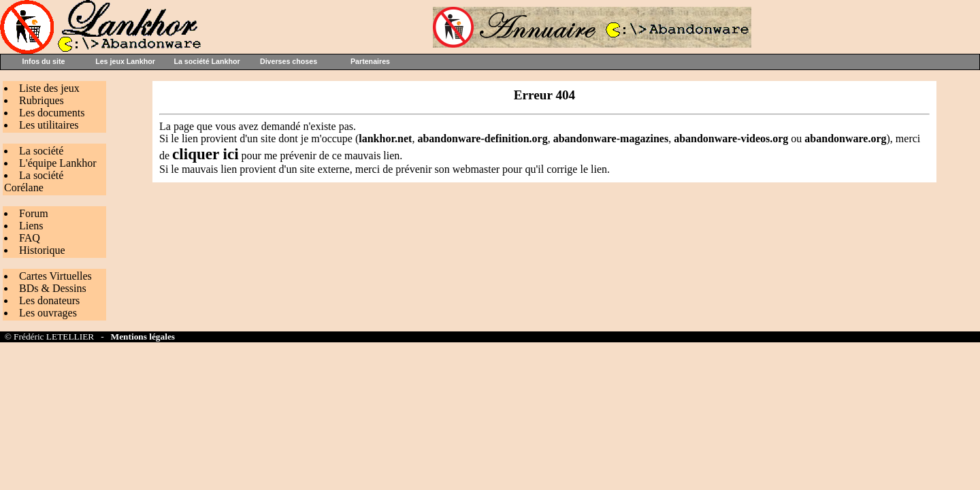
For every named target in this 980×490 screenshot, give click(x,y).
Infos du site (44, 61)
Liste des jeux (49, 88)
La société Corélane (34, 181)
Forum (34, 213)
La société (41, 151)
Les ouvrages (48, 313)
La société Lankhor (207, 61)
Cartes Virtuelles (55, 276)
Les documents (52, 113)
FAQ (30, 238)
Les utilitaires (49, 125)
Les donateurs (49, 300)
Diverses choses (289, 61)
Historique (42, 250)
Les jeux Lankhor (125, 61)
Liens (31, 226)
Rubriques (42, 100)
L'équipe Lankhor (58, 163)
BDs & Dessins (53, 288)
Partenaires (370, 61)
